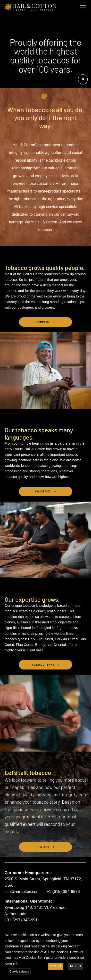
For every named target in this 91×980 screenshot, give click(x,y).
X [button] (87, 929)
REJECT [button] (76, 964)
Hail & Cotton (31, 7)
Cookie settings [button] (19, 969)
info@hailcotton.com (22, 891)
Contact (43, 847)
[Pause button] (83, 79)
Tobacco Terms (43, 664)
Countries (43, 491)
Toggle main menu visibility (83, 6)
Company (43, 322)
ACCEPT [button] (56, 964)
